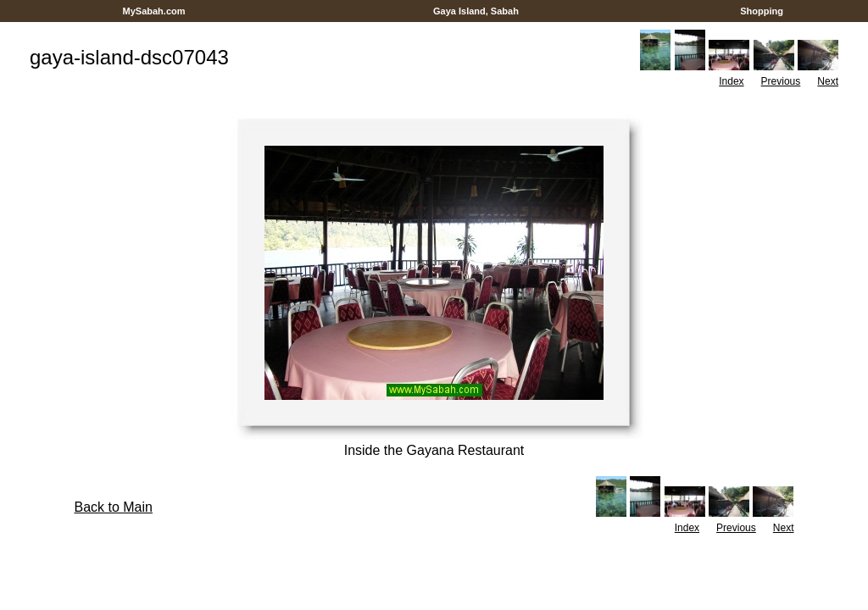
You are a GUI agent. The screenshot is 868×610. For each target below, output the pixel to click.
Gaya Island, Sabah (476, 11)
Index (731, 81)
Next (828, 81)
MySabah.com (153, 11)
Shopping (762, 11)
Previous (781, 81)
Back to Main (113, 507)
